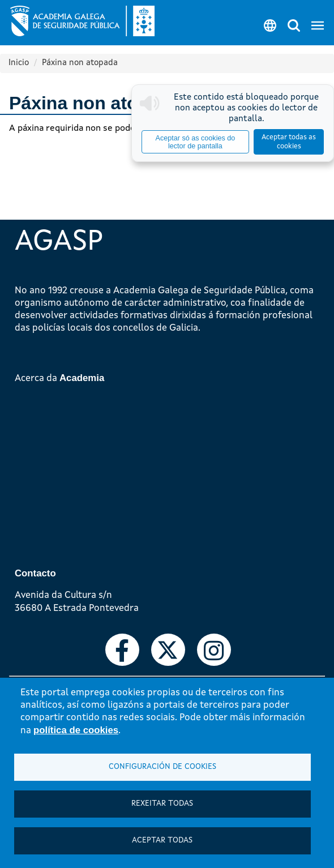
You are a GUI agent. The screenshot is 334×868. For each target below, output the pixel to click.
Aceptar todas (162, 841)
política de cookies (76, 730)
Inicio (19, 63)
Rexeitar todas (162, 804)
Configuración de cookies (162, 767)
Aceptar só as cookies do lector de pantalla (196, 142)
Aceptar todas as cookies (289, 142)
